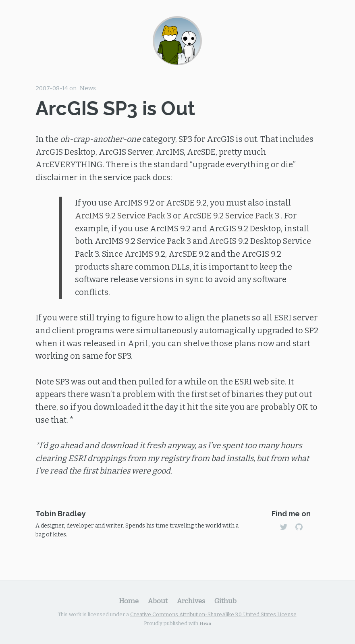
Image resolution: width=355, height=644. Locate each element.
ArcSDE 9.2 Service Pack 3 (232, 216)
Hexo (205, 623)
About (158, 601)
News (88, 88)
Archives (191, 601)
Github (225, 601)
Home (129, 601)
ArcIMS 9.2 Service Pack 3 (124, 216)
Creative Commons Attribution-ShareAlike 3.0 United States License (213, 614)
